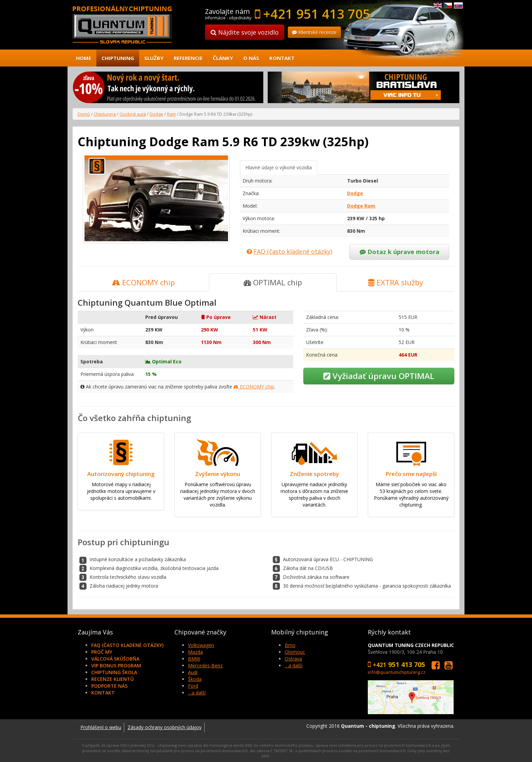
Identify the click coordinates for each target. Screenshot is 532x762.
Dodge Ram (361, 206)
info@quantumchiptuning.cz (397, 672)
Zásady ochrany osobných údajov (165, 727)
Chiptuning (118, 58)
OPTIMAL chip (273, 282)
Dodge (156, 114)
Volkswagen (201, 645)
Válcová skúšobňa (115, 659)
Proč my (102, 652)
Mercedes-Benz (205, 665)
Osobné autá (133, 114)
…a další (197, 693)
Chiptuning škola (114, 672)
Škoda (195, 679)
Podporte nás (109, 686)
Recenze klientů (112, 679)
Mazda (195, 652)
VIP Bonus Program (116, 665)
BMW (194, 659)
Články (223, 58)
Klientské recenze (314, 32)
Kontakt (282, 58)
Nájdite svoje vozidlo (245, 32)
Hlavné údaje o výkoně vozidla (279, 167)
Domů (84, 114)
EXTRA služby (396, 282)
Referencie (188, 58)
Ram (171, 114)
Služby (154, 58)
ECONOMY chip (143, 282)
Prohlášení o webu (101, 727)
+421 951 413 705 (317, 14)
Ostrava (293, 659)
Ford (193, 686)
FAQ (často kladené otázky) (127, 645)
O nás (251, 58)
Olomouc (295, 652)
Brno (290, 645)
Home (84, 58)
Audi (193, 672)
